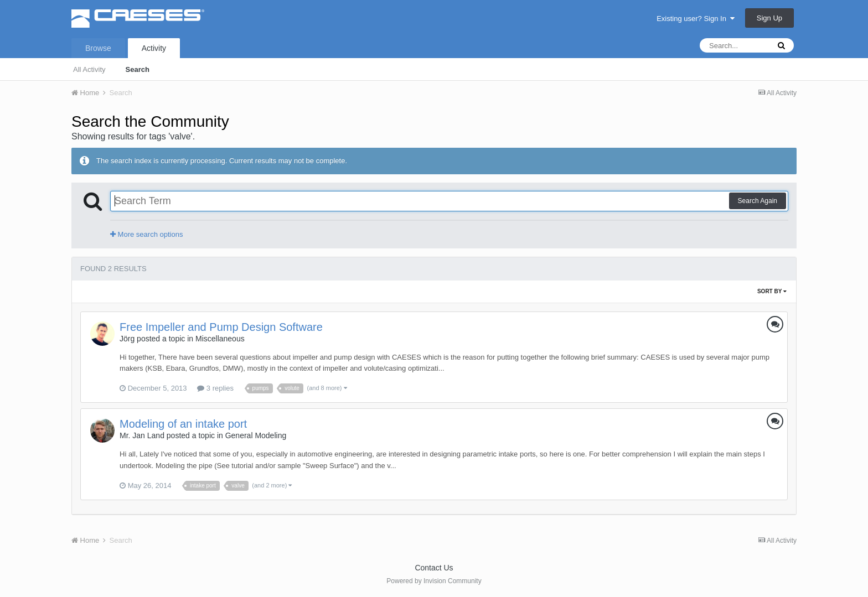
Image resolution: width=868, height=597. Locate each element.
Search (138, 69)
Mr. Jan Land (142, 435)
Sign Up (769, 18)
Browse (98, 48)
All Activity (89, 69)
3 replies (215, 388)
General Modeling (256, 435)
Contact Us (434, 568)
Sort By (772, 291)
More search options (146, 234)
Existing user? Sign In (696, 19)
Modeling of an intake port (183, 424)
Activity (154, 48)
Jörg (127, 339)
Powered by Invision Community (434, 581)
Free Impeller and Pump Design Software (221, 327)
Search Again (758, 201)
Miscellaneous (220, 339)
